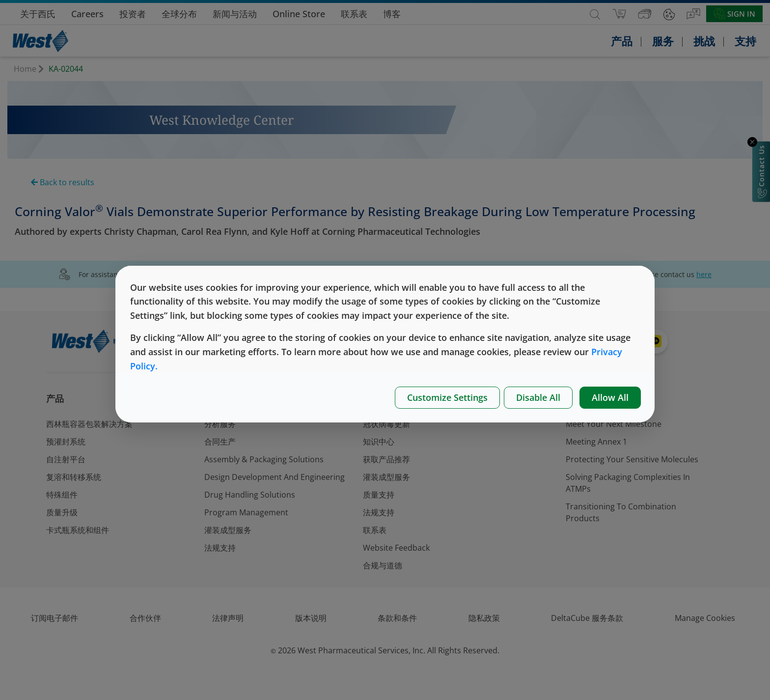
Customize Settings (447, 397)
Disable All (538, 397)
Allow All (610, 397)
